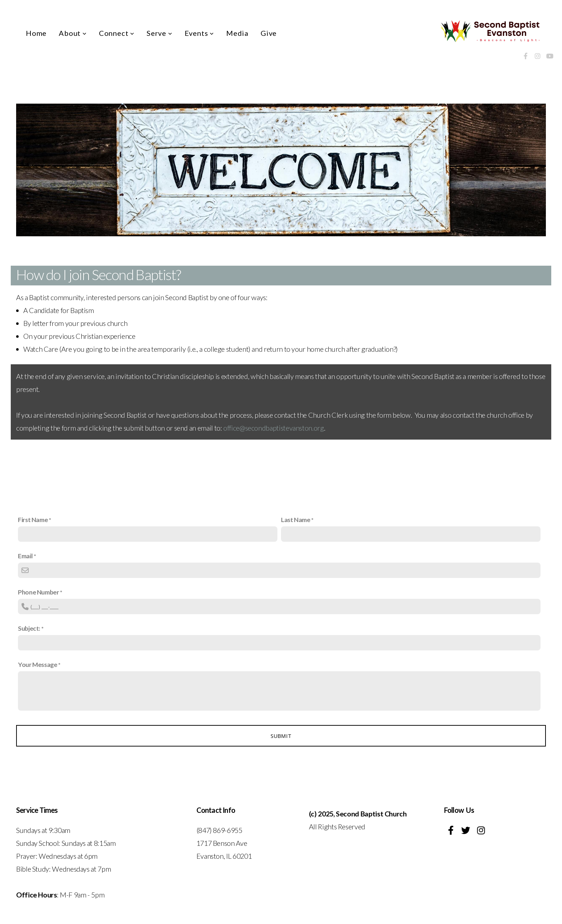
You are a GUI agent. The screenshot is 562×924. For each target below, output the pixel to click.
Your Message (38, 664)
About (73, 33)
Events (199, 33)
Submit (281, 736)
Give (269, 33)
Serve (159, 33)
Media (237, 33)
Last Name (296, 520)
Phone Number (39, 592)
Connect (117, 33)
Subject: (29, 628)
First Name (33, 520)
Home (36, 33)
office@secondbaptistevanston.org (273, 428)
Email (25, 556)
